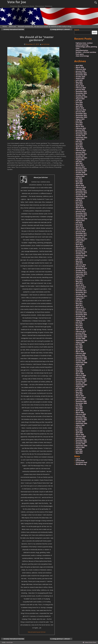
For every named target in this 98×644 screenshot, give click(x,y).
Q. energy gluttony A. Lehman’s (61, 29)
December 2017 (81, 233)
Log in (78, 459)
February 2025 (81, 88)
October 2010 (80, 317)
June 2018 (79, 224)
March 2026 (80, 67)
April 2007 (79, 394)
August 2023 (80, 119)
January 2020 (80, 189)
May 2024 (79, 104)
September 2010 (81, 318)
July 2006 (79, 405)
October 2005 (80, 422)
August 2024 (80, 99)
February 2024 (81, 110)
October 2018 (80, 217)
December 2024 (81, 91)
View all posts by (37, 632)
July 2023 (79, 121)
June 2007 (79, 390)
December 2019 (81, 191)
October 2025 (80, 77)
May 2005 (79, 431)
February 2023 (81, 128)
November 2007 (81, 381)
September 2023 (81, 117)
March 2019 (80, 208)
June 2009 (79, 346)
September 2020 (81, 174)
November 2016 (81, 252)
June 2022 (79, 143)
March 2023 (80, 126)
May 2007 (79, 392)
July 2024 (79, 101)
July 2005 (79, 427)
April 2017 (79, 244)
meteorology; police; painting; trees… (86, 48)
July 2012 (79, 278)
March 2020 (80, 185)
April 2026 (79, 66)
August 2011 (80, 298)
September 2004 (81, 446)
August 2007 (80, 387)
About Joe (12, 27)
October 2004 (80, 444)
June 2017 (79, 243)
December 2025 (81, 73)
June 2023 (79, 123)
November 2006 (81, 403)
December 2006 (81, 401)
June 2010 (79, 324)
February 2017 (81, 248)
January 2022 (80, 152)
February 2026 (81, 69)
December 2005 (81, 418)
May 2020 (79, 182)
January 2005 (80, 438)
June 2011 (79, 302)
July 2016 (79, 259)
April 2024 (79, 106)
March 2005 (80, 435)
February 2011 (81, 309)
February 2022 (81, 150)
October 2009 (80, 339)
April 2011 (79, 305)
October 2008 (80, 361)
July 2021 (79, 162)
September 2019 (81, 197)
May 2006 (79, 409)
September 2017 (81, 239)
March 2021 (80, 165)
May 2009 (79, 348)
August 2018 (80, 221)
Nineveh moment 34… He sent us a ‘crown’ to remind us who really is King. (45, 27)
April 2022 (79, 147)
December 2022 (81, 132)
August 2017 (80, 241)
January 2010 (80, 333)
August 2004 (80, 447)
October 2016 (80, 254)
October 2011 (80, 294)
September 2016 (81, 256)
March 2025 (80, 86)
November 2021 (81, 154)
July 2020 (79, 178)
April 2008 (79, 372)
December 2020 (81, 169)
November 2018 (81, 215)
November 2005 (81, 420)
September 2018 (81, 219)
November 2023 (81, 115)
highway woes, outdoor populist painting (84, 44)
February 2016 (81, 265)
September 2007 (81, 385)
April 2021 (79, 163)
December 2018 (81, 213)
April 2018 (79, 226)
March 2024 (80, 108)
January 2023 (80, 130)
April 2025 (79, 84)
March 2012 (80, 285)
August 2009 (80, 342)
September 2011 (81, 296)
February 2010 (81, 331)
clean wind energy (82, 56)
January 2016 (80, 267)
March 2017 (80, 246)
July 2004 (79, 449)
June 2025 (79, 80)
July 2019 (79, 200)
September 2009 (81, 341)
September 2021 (81, 158)
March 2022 (80, 149)
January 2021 (80, 167)
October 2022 (80, 136)
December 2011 (81, 291)
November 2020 (81, 171)
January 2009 (80, 355)
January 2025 (80, 89)
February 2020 (81, 187)
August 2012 (80, 276)
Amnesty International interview (13, 29)
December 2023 (81, 114)
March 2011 (80, 307)
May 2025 (79, 82)
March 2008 (80, 374)
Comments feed (81, 462)
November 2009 (81, 337)
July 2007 (79, 388)
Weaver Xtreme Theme (91, 642)
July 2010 (79, 322)
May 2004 (79, 453)
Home (5, 27)
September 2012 (81, 274)
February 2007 (81, 398)
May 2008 (79, 370)
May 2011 (79, 304)
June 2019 (79, 202)
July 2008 (79, 366)
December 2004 (81, 440)
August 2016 (80, 257)
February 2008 (81, 376)
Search (77, 30)
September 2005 (81, 423)
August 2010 (80, 320)
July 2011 (79, 300)
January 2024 (80, 112)
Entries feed (80, 461)
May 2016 (79, 261)
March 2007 (80, 396)
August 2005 (80, 425)
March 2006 (80, 412)
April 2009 (79, 350)
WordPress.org (81, 464)
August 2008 (80, 364)
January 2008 (80, 377)
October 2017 (80, 237)
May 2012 (79, 281)
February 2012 (81, 287)
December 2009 (81, 335)
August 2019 (80, 198)
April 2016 (79, 263)
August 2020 (80, 176)
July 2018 (79, 222)
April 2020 (79, 184)
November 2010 (81, 315)
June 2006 (79, 407)
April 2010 (79, 328)
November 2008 (81, 359)
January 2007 (80, 400)
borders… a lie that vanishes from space (86, 53)
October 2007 (80, 383)
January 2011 (80, 311)
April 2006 (79, 411)
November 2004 (81, 442)
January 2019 (80, 211)
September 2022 (81, 138)
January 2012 (80, 289)
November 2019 (81, 193)
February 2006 (81, 414)
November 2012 (81, 272)
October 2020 (80, 173)
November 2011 (81, 292)
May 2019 (79, 204)
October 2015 (80, 270)
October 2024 (80, 95)
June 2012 (79, 280)
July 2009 (79, 344)
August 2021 (80, 160)
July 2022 (79, 141)
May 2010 (79, 326)
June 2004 (79, 451)
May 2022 (79, 145)
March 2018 (80, 228)
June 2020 (79, 180)
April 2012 (79, 283)
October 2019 (80, 195)
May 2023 (79, 125)
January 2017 (80, 250)
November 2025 (81, 75)
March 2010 (80, 329)
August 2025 (80, 78)
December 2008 (81, 357)
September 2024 (81, 97)
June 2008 (79, 368)
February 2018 (81, 230)
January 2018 (80, 232)
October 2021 (80, 156)
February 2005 (81, 436)
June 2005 (79, 429)
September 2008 (81, 363)
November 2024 (81, 93)
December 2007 (81, 379)
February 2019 (81, 209)
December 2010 (81, 313)
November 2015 (81, 268)
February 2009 (81, 353)
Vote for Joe (9, 642)
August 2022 (80, 139)
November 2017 (81, 235)
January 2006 (80, 416)
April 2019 (79, 206)
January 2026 (80, 71)
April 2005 (79, 433)
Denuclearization (82, 50)
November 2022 (81, 134)
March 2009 (80, 352)
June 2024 (79, 102)
